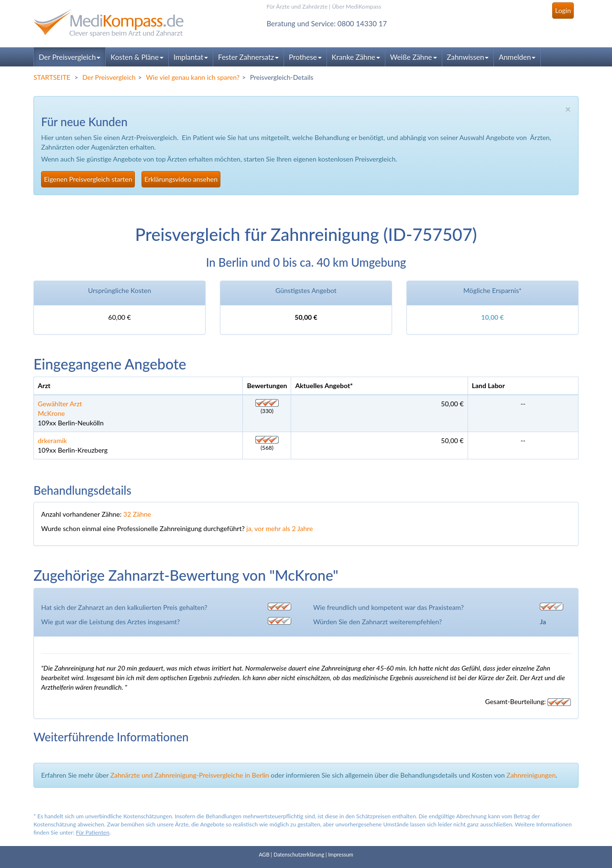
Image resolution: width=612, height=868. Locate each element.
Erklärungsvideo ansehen (181, 179)
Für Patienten (93, 832)
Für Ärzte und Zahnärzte (297, 6)
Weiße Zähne (414, 57)
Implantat (191, 57)
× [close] (568, 109)
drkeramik (52, 440)
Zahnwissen (468, 57)
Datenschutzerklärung (299, 854)
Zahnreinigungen (531, 775)
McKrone (51, 413)
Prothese (305, 57)
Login (563, 10)
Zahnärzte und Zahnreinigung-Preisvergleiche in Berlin (190, 775)
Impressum (341, 854)
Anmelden (517, 57)
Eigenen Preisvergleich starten (88, 179)
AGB (264, 854)
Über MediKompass (356, 6)
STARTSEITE (52, 77)
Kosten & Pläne (137, 57)
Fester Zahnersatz (248, 57)
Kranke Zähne (356, 57)
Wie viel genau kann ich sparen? (193, 77)
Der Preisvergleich (70, 57)
